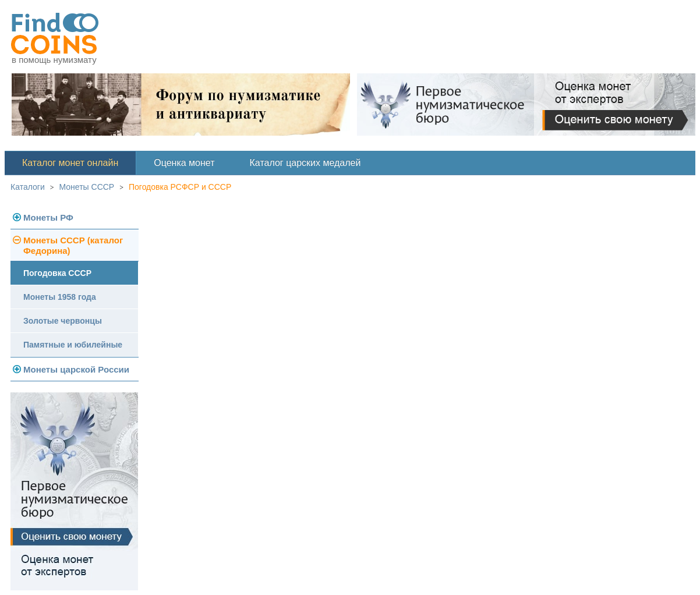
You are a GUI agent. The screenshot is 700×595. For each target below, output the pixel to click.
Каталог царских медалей (305, 163)
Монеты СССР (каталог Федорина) (73, 245)
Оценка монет (184, 163)
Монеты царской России (76, 369)
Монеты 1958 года (60, 297)
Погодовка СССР (57, 273)
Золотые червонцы (63, 321)
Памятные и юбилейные (73, 345)
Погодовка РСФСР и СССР (180, 187)
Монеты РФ (48, 217)
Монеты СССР (87, 187)
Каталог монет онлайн (70, 163)
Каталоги (28, 187)
